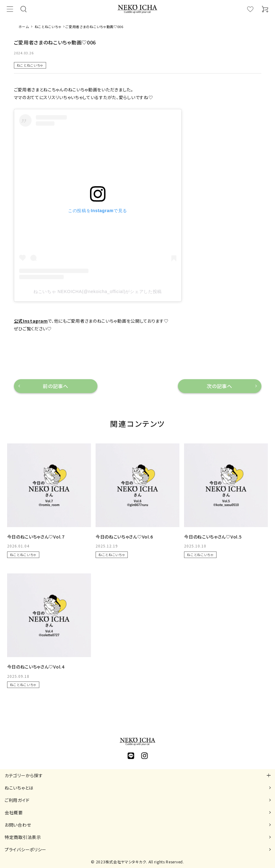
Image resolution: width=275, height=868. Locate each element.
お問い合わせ (18, 825)
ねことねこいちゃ (30, 65)
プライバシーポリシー (26, 849)
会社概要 (14, 812)
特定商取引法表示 (23, 837)
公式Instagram (31, 321)
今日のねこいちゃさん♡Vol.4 (36, 667)
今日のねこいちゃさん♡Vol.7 (36, 537)
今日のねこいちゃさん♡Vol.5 (213, 537)
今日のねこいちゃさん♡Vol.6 (124, 537)
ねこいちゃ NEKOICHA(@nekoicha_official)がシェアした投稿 (98, 291)
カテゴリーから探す (24, 775)
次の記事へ (219, 386)
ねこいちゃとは (19, 788)
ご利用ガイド (17, 800)
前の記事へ (56, 386)
